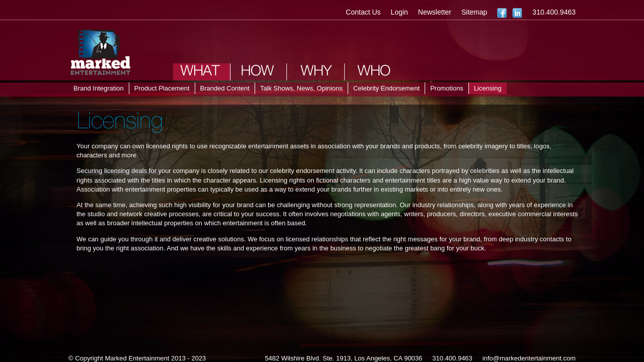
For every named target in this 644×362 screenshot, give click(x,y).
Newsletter (435, 12)
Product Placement (162, 88)
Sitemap (474, 12)
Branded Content (225, 88)
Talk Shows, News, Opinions (301, 88)
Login (399, 12)
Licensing (488, 88)
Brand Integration (99, 88)
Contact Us (363, 12)
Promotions (447, 88)
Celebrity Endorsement (386, 88)
